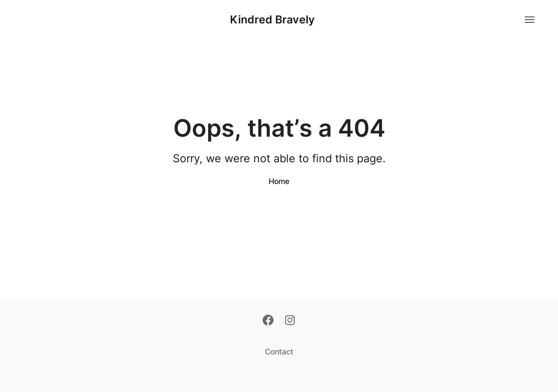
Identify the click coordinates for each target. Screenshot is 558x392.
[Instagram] (290, 321)
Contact (279, 351)
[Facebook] (268, 321)
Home (279, 181)
